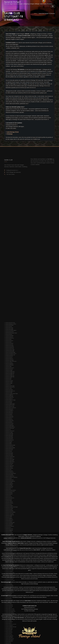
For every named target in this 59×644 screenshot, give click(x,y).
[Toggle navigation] (53, 6)
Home (36, 15)
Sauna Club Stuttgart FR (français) (47, 15)
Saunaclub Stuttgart (13, 2)
